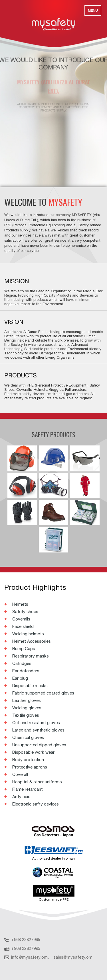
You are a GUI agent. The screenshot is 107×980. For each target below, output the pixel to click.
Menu (93, 11)
